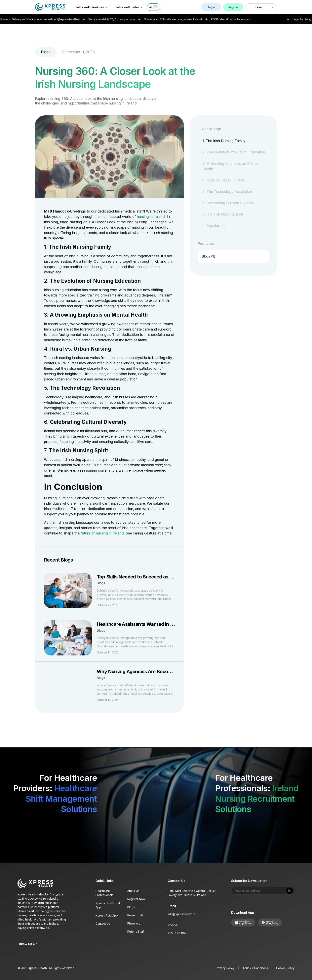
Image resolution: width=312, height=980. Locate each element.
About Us (133, 891)
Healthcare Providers (129, 7)
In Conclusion (214, 226)
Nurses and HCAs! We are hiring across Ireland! (186, 19)
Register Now (136, 899)
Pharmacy (134, 923)
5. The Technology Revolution (227, 192)
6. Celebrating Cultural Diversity (228, 203)
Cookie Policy (285, 968)
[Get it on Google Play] (87, 827)
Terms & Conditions (255, 968)
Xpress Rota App (107, 915)
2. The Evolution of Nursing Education (234, 152)
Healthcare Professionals (91, 7)
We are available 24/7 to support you (124, 19)
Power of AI (135, 915)
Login (211, 7)
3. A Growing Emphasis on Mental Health (230, 166)
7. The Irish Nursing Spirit (223, 214)
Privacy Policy (225, 968)
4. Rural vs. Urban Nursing (224, 180)
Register (233, 7)
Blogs (131, 907)
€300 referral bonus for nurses (243, 19)
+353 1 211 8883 (178, 933)
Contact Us (103, 924)
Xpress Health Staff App (108, 905)
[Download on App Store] (55, 827)
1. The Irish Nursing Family (224, 141)
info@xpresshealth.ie (182, 914)
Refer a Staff (136, 932)
